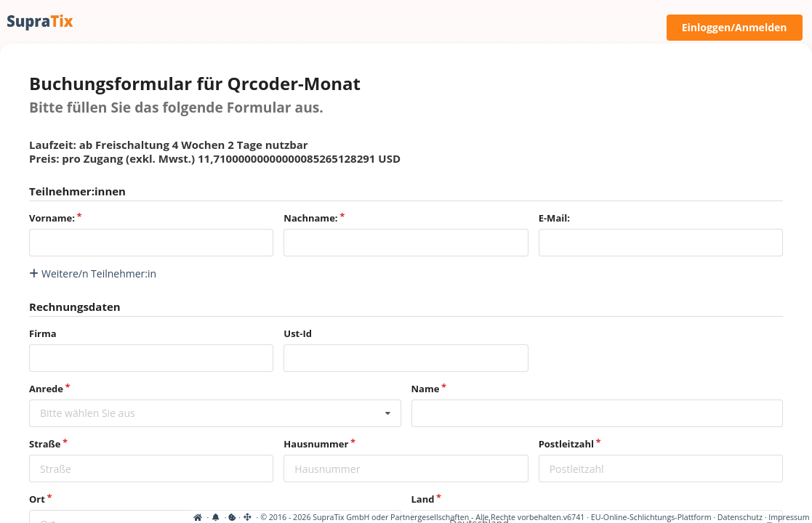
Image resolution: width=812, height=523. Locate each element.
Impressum (789, 517)
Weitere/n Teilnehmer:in (93, 273)
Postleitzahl (566, 444)
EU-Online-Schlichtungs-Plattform (651, 517)
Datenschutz (740, 517)
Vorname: (52, 218)
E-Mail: (554, 218)
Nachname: (310, 218)
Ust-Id (298, 333)
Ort (37, 499)
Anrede (46, 389)
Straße (45, 444)
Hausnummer (316, 444)
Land (423, 499)
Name (426, 389)
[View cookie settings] (42, 517)
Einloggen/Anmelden (735, 27)
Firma (43, 333)
